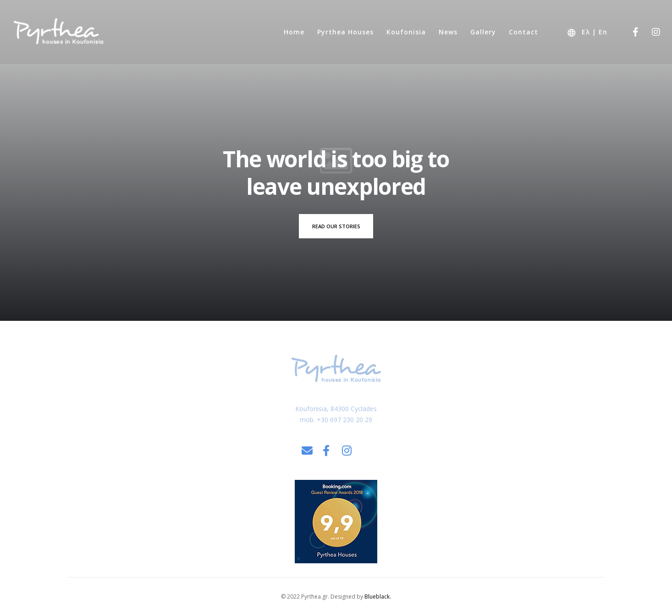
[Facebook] (630, 32)
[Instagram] (650, 32)
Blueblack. (378, 597)
